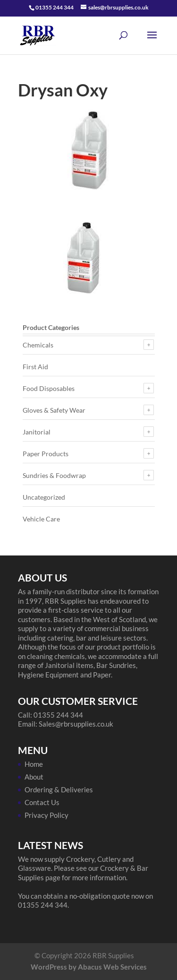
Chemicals (38, 345)
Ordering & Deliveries (59, 789)
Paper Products (46, 454)
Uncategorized (44, 497)
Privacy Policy (46, 815)
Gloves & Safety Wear (54, 410)
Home (34, 764)
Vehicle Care (41, 519)
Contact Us (42, 802)
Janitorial (37, 432)
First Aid (35, 367)
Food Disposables (49, 388)
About (34, 777)
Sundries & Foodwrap (54, 475)
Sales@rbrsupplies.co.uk (76, 724)
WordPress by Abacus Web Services (89, 967)
